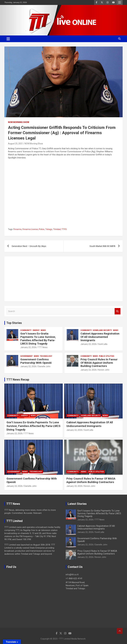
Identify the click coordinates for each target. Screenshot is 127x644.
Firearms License (30, 229)
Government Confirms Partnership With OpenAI (36, 361)
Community (26, 330)
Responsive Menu (120, 2)
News (43, 330)
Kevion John (104, 370)
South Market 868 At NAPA (102, 246)
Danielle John (44, 366)
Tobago (49, 229)
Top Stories (14, 323)
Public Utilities (107, 356)
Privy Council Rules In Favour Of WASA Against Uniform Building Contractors (99, 363)
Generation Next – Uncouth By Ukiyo (29, 246)
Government (27, 356)
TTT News (43, 347)
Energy (36, 330)
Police (42, 229)
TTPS (64, 229)
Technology (46, 356)
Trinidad (57, 229)
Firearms (17, 229)
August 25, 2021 (16, 144)
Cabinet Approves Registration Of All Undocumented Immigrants (100, 337)
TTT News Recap (18, 380)
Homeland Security (102, 330)
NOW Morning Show (19, 122)
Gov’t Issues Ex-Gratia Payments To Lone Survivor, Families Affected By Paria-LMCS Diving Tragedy (38, 338)
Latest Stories (77, 504)
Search (118, 311)
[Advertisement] (63, 279)
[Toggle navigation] (8, 39)
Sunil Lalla (103, 344)
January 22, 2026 (28, 347)
